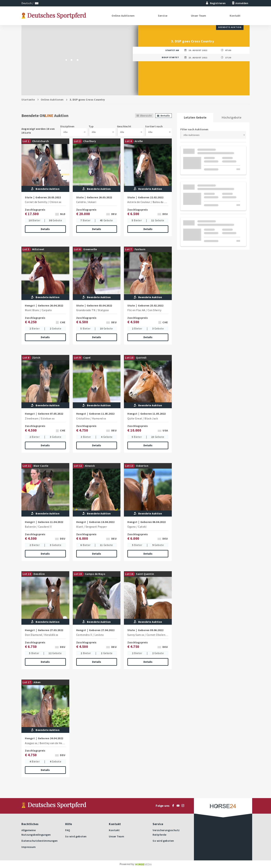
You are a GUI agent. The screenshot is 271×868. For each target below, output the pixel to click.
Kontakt (235, 16)
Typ (91, 126)
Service (163, 16)
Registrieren (216, 3)
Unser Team (199, 16)
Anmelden (240, 3)
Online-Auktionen (123, 16)
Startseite (28, 100)
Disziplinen (67, 126)
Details (45, 229)
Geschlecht (124, 126)
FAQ (68, 830)
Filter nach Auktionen (194, 129)
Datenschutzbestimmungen (40, 841)
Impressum (29, 847)
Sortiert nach (154, 126)
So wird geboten (76, 836)
